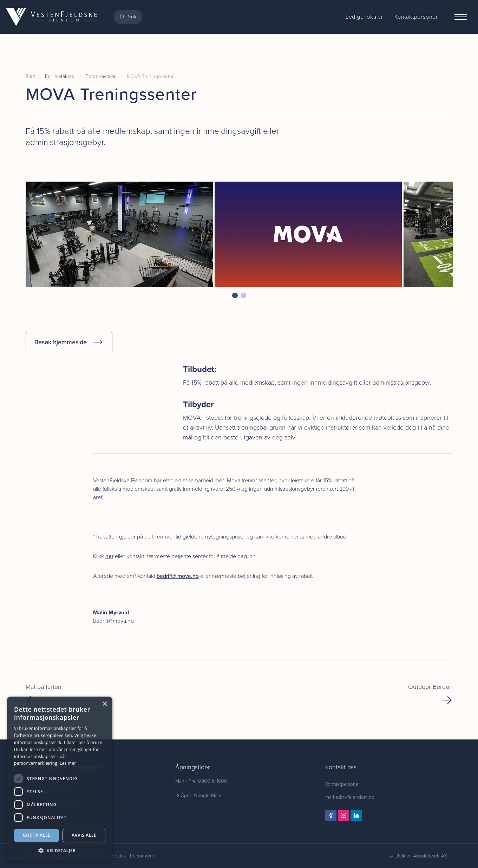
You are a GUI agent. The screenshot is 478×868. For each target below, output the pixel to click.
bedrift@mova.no (178, 576)
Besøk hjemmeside (69, 342)
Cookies (117, 856)
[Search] (128, 17)
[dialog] (60, 779)
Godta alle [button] (37, 835)
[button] (235, 295)
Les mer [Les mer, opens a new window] (68, 763)
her (109, 556)
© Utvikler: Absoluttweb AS (418, 856)
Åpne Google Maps (199, 795)
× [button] (104, 704)
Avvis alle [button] (84, 835)
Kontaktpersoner (343, 784)
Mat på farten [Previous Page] (44, 694)
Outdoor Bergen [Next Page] (430, 694)
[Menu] (461, 17)
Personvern (142, 856)
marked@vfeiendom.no (350, 797)
